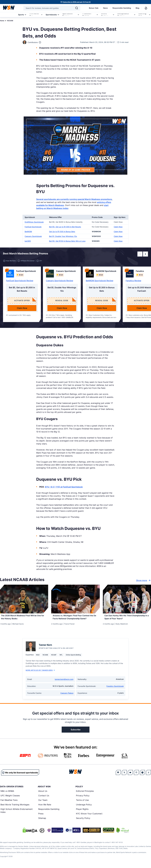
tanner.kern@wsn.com (64, 682)
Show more (144, 580)
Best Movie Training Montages (15, 807)
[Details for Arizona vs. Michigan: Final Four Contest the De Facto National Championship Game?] (76, 599)
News (105, 8)
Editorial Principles (85, 793)
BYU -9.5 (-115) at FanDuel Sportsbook (64, 487)
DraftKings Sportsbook (34, 222)
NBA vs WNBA (7, 793)
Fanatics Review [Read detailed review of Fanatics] (133, 281)
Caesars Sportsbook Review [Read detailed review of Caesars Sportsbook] (60, 281)
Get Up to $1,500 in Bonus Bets (62, 232)
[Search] (77, 8)
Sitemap (42, 820)
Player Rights (82, 811)
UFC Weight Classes (10, 798)
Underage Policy (84, 807)
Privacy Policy (83, 798)
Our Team (43, 802)
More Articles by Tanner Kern (40, 673)
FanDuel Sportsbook (33, 227)
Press (41, 816)
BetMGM (28, 232)
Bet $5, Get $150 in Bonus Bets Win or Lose (67, 241)
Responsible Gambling (122, 8)
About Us (43, 793)
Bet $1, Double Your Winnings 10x (63, 236)
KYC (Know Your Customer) (89, 816)
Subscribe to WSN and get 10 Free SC (77, 2)
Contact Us (44, 798)
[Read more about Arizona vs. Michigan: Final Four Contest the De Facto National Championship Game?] (76, 618)
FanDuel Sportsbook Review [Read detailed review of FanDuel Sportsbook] (20, 281)
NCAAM (10, 21)
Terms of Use (82, 802)
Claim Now (118, 227)
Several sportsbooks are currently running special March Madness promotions (74, 199)
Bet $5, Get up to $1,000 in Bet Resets (65, 227)
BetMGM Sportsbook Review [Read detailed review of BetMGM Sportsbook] (100, 281)
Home (2, 21)
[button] (140, 254)
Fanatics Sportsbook (115, 689)
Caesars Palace (67, 695)
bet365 (28, 241)
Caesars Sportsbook (33, 236)
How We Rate (45, 807)
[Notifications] (146, 8)
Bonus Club (94, 8)
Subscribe (76, 732)
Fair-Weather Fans (9, 802)
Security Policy (83, 820)
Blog (137, 8)
